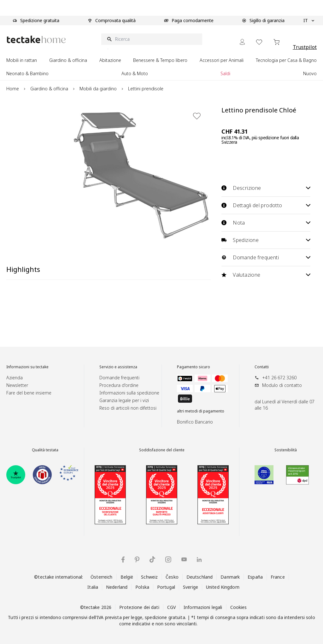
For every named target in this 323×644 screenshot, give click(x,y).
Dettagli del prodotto (266, 205)
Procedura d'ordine (119, 385)
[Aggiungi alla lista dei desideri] (197, 116)
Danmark (230, 577)
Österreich (101, 577)
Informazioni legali (203, 607)
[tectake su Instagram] (168, 560)
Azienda (15, 378)
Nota (266, 223)
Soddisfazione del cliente (162, 450)
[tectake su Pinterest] (137, 560)
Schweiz (149, 577)
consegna (225, 617)
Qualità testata (45, 450)
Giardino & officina (49, 89)
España (255, 577)
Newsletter (17, 385)
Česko (172, 577)
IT (309, 21)
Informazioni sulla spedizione (129, 393)
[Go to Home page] (36, 39)
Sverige (191, 587)
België (127, 577)
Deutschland (200, 577)
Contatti (262, 367)
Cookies (239, 607)
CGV (171, 607)
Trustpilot (305, 47)
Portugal (166, 587)
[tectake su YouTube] (184, 559)
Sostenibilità (286, 450)
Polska (142, 587)
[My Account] (242, 42)
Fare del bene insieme (29, 393)
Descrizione (266, 188)
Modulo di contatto (282, 385)
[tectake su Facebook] (123, 560)
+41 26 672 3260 (279, 378)
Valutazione (266, 275)
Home (13, 89)
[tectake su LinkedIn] (199, 560)
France (278, 577)
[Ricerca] (152, 39)
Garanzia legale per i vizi (124, 400)
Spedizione (266, 240)
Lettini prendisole (146, 89)
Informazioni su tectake (27, 367)
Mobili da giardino (98, 89)
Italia (93, 587)
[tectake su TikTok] (152, 559)
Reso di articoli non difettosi (128, 408)
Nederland (117, 587)
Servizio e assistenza (118, 367)
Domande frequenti (266, 257)
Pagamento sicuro (194, 367)
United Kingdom (223, 587)
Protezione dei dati (139, 607)
